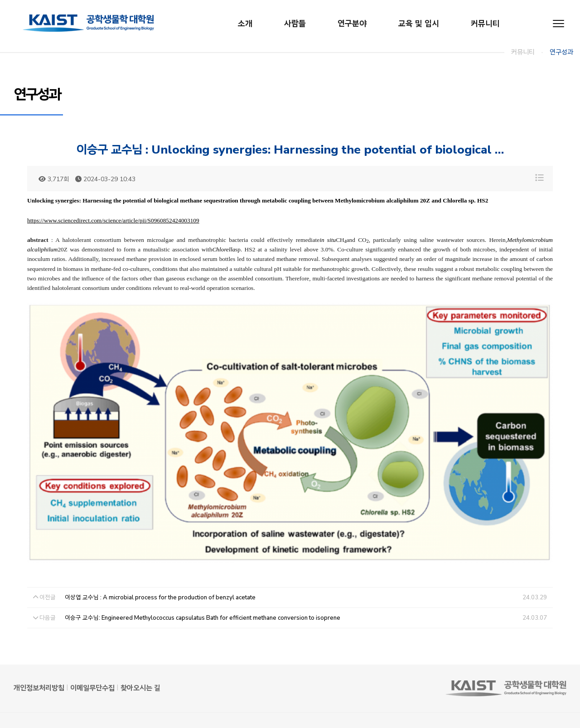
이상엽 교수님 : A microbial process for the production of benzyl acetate (160, 562)
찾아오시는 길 (140, 652)
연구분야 (352, 24)
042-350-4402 (288, 697)
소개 (245, 24)
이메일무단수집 (92, 652)
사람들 (295, 24)
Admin (24, 707)
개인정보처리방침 (39, 652)
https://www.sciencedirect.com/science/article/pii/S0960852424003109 (113, 220)
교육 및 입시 (419, 24)
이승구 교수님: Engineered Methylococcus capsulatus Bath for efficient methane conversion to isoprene (203, 582)
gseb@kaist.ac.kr (359, 697)
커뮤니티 (485, 24)
